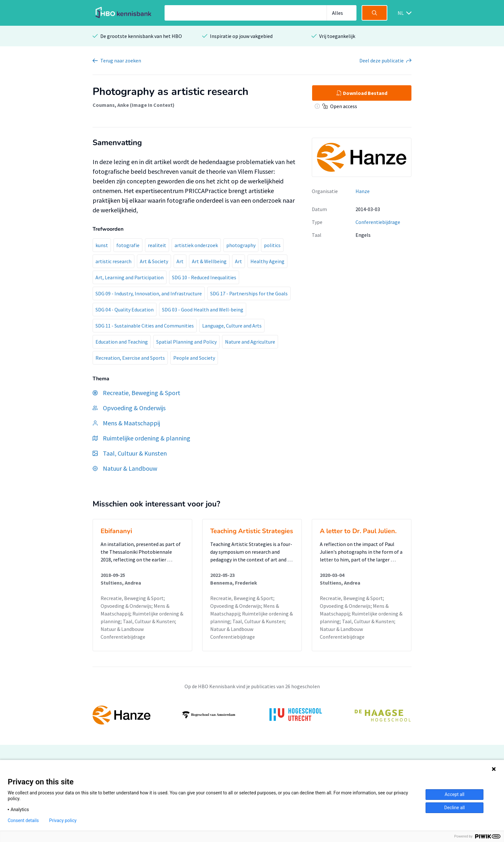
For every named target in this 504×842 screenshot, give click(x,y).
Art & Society (154, 261)
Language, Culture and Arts (232, 326)
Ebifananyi (116, 531)
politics (272, 245)
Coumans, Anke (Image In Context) (134, 105)
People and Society (194, 358)
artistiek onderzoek (196, 245)
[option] (252, 715)
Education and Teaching (122, 342)
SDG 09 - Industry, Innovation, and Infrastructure (149, 293)
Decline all (455, 808)
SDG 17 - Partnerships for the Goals (249, 293)
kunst (102, 245)
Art (180, 261)
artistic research (113, 261)
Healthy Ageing (267, 261)
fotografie (128, 245)
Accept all (455, 794)
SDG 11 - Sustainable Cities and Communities (145, 326)
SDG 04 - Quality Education (125, 310)
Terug (121, 60)
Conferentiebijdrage (378, 222)
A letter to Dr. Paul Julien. (358, 531)
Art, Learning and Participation (130, 277)
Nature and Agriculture (250, 342)
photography (241, 245)
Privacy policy (63, 820)
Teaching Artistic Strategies (252, 531)
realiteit (157, 245)
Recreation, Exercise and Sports (130, 358)
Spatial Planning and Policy (186, 342)
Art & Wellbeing (209, 261)
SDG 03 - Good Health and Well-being (203, 310)
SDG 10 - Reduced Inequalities (204, 277)
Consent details (23, 820)
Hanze (363, 191)
